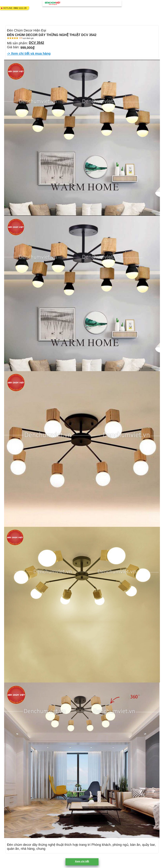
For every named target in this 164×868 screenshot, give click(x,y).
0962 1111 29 (20, 8)
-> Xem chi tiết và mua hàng (29, 53)
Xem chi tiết (82, 861)
